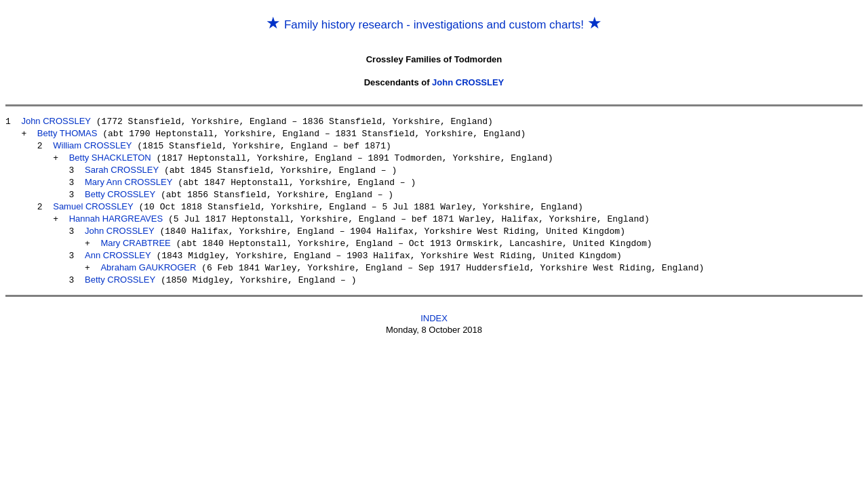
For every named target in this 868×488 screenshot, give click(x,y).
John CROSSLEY (468, 82)
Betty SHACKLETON (110, 156)
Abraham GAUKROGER (148, 259)
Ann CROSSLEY (118, 248)
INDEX (434, 309)
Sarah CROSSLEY (122, 167)
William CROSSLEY (92, 144)
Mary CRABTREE (135, 236)
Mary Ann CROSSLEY (129, 179)
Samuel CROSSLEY (93, 202)
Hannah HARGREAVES (116, 213)
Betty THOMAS (67, 133)
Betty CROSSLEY (120, 190)
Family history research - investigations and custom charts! (434, 25)
